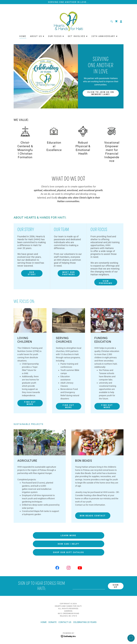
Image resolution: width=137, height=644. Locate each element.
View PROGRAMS (106, 282)
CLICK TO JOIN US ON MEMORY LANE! (101, 93)
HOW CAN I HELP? (68, 544)
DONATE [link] (53, 622)
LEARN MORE (68, 535)
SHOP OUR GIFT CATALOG (68, 552)
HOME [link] (23, 36)
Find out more (30, 403)
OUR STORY (32, 273)
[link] (69, 21)
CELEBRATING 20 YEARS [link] (85, 622)
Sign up (116, 586)
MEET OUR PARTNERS (69, 273)
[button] (121, 21)
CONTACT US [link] (65, 622)
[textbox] (89, 586)
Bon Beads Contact (93, 516)
